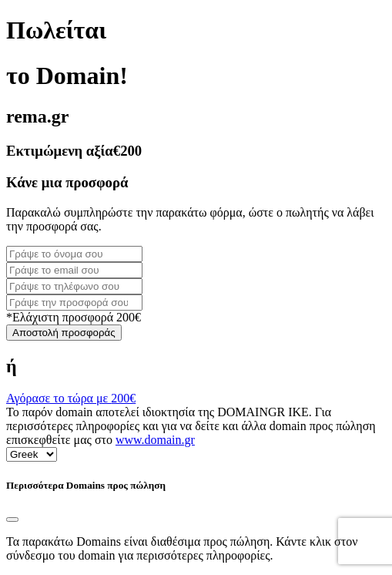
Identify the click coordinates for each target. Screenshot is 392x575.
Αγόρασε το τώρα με (71, 398)
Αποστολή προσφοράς (64, 333)
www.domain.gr (155, 440)
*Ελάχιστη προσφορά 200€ (74, 317)
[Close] (12, 520)
